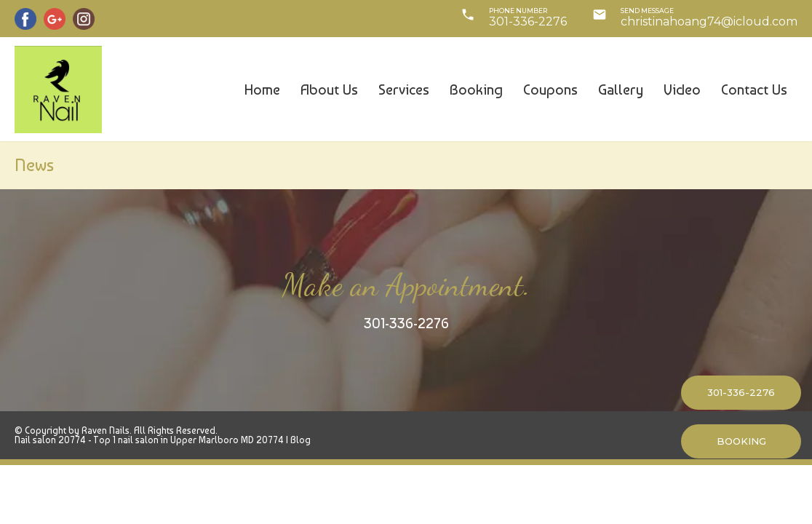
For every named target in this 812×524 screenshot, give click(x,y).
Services (404, 90)
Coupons (550, 90)
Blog (300, 440)
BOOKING (741, 441)
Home (262, 90)
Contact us (754, 90)
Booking (476, 90)
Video (682, 90)
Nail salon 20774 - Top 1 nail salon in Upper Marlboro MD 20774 (149, 440)
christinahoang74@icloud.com (709, 21)
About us (329, 90)
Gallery (621, 90)
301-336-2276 (406, 323)
